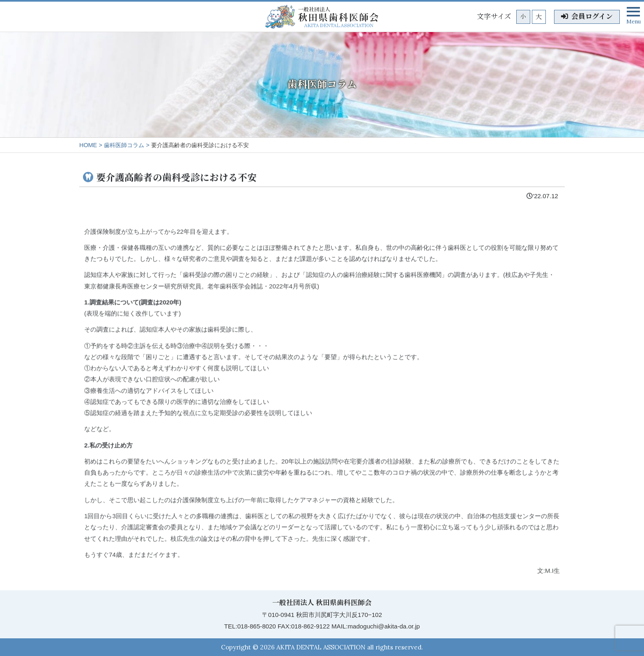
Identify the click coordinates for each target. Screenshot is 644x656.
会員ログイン (587, 16)
